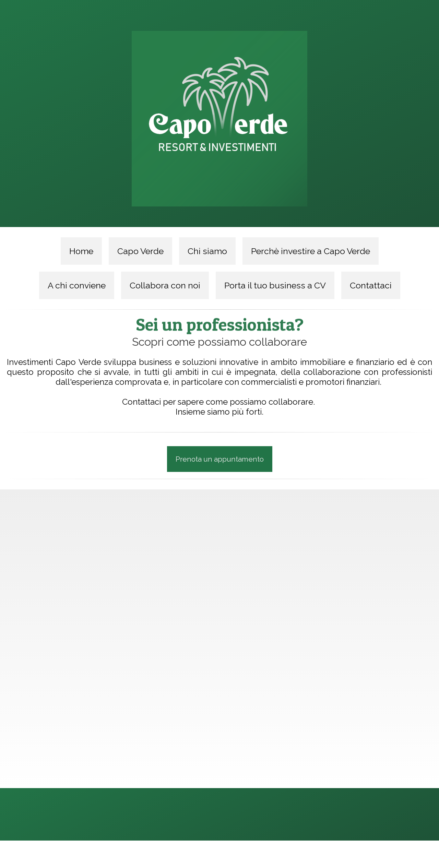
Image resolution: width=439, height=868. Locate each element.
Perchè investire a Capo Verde (311, 251)
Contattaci (371, 285)
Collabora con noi (165, 285)
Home (81, 251)
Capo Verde (140, 251)
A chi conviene (77, 285)
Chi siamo (207, 251)
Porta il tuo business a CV (275, 285)
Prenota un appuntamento (220, 459)
